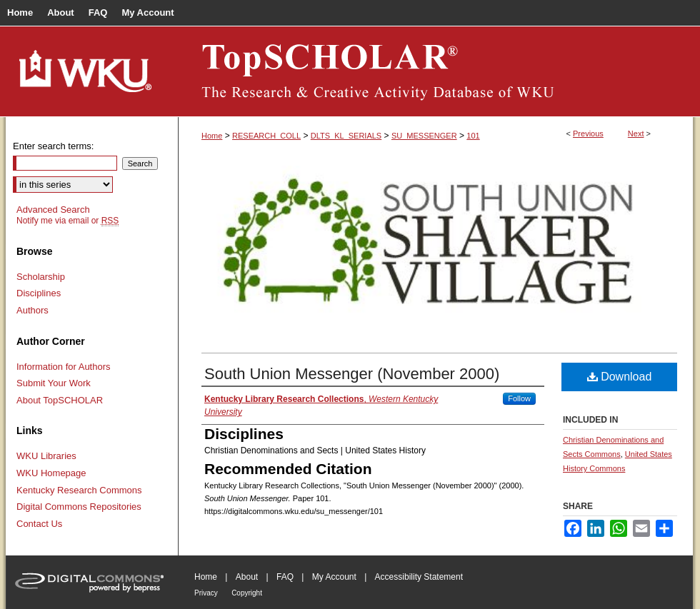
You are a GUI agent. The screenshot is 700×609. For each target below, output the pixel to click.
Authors (32, 310)
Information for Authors (64, 367)
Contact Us (39, 524)
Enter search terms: (53, 146)
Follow (519, 398)
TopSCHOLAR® (436, 71)
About (247, 577)
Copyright (247, 593)
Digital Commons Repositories (79, 507)
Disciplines (39, 293)
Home (212, 136)
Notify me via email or (67, 221)
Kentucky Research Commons (79, 490)
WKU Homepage (51, 473)
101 (473, 136)
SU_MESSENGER (424, 136)
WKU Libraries (46, 456)
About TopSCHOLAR (60, 400)
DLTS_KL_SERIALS (346, 136)
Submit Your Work (54, 383)
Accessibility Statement (419, 577)
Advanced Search (53, 210)
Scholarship (41, 277)
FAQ (285, 577)
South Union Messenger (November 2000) (352, 374)
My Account (334, 577)
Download (620, 377)
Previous (588, 134)
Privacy (206, 593)
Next (636, 134)
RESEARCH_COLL (266, 136)
